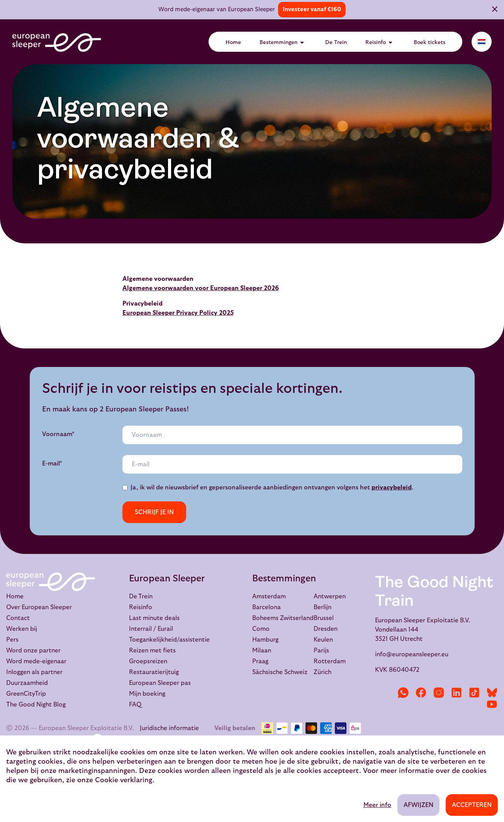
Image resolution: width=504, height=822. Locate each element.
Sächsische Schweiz (280, 672)
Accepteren (472, 805)
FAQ (135, 705)
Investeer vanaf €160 (312, 9)
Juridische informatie (169, 728)
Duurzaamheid (27, 683)
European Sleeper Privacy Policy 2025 (178, 313)
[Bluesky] (492, 693)
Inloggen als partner (34, 672)
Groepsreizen (148, 661)
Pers (12, 640)
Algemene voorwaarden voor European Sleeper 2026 (201, 288)
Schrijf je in (154, 512)
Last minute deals (154, 618)
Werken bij (22, 629)
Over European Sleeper (39, 607)
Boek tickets (429, 42)
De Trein (336, 42)
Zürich (322, 672)
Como (261, 629)
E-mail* (52, 464)
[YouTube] (492, 704)
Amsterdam (269, 596)
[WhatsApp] (403, 693)
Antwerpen (330, 596)
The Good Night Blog (36, 705)
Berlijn (322, 607)
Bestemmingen (283, 42)
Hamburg (265, 640)
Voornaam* (58, 434)
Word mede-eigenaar (36, 661)
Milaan (262, 650)
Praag (260, 661)
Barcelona (266, 607)
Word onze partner (33, 650)
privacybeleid (392, 487)
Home (233, 42)
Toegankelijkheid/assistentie (169, 640)
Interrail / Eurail (151, 629)
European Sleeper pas (160, 683)
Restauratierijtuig (154, 672)
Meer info (377, 805)
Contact (18, 618)
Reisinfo (380, 42)
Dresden (326, 629)
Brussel (324, 618)
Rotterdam (330, 661)
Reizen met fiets (152, 650)
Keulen (323, 640)
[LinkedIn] (456, 693)
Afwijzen (418, 805)
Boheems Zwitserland (283, 618)
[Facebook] (421, 693)
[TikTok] (474, 693)
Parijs (321, 650)
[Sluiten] (495, 10)
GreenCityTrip (26, 694)
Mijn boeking (147, 694)
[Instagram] (439, 693)
